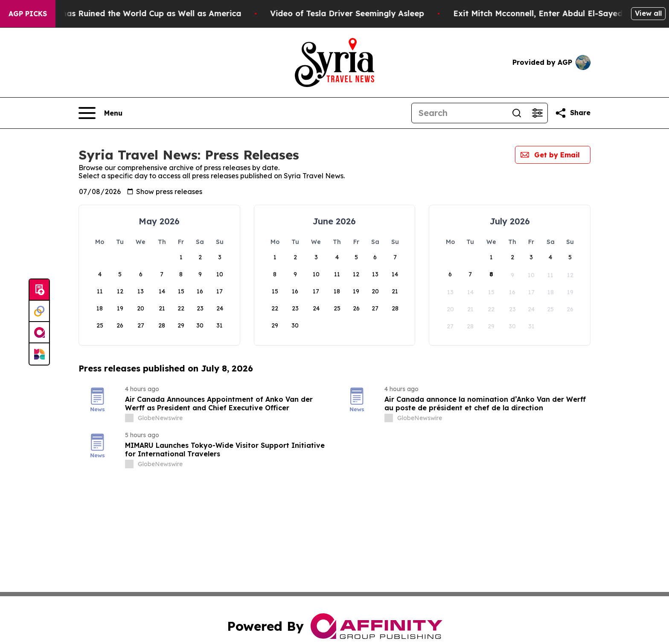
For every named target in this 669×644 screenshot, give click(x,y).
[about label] (129, 418)
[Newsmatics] (39, 354)
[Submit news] (39, 290)
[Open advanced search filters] (537, 113)
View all (648, 13)
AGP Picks (28, 14)
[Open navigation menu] (100, 113)
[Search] (459, 113)
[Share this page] (573, 113)
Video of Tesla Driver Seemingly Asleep (368, 13)
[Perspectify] (39, 311)
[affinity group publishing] (39, 333)
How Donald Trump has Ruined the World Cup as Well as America (134, 13)
